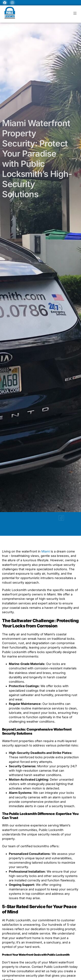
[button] (75, 13)
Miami (46, 551)
